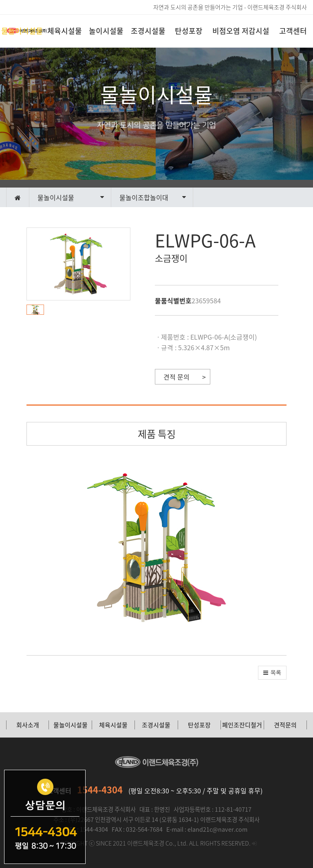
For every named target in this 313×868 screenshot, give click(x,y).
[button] (37, 310)
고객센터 (293, 31)
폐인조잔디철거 (242, 725)
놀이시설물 (106, 31)
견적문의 (285, 725)
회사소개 (28, 725)
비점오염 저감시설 (241, 31)
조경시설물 (148, 31)
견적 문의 (176, 377)
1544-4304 (100, 790)
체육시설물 (65, 31)
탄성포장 (189, 31)
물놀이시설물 (22, 31)
